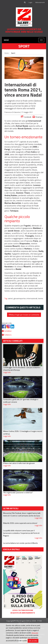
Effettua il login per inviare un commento (24, 315)
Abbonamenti (40, 2)
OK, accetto (33, 641)
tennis (41, 298)
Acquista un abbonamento (23, 613)
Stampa (37, 117)
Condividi (26, 117)
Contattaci (7, 331)
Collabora (7, 335)
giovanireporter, (20, 298)
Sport (24, 46)
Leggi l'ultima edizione (23, 610)
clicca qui (35, 633)
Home (7, 53)
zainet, (11, 298)
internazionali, (32, 298)
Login (30, 2)
